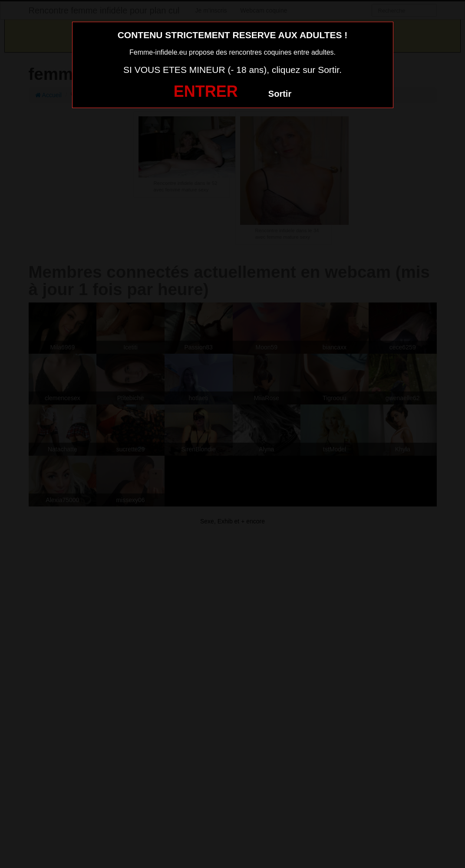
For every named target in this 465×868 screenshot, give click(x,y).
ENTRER (206, 91)
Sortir (280, 94)
